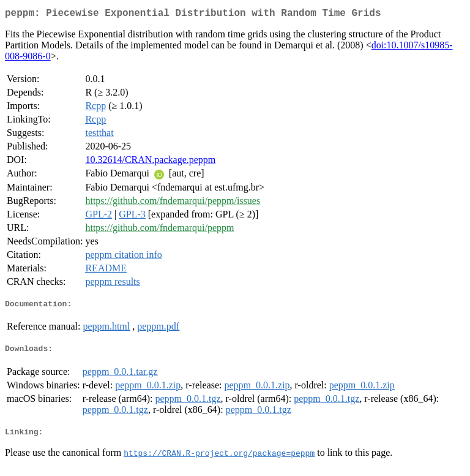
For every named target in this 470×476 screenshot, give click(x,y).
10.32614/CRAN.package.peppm (150, 162)
